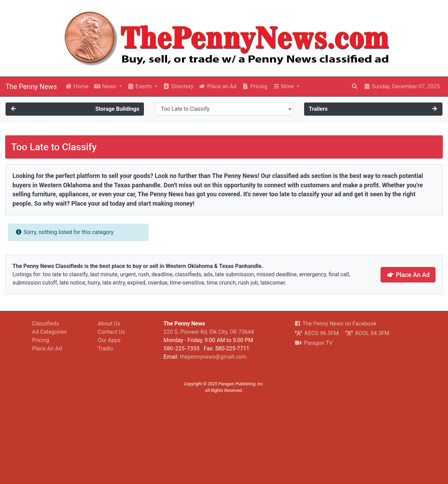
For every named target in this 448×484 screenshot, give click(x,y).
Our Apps (109, 340)
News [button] (106, 86)
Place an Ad (218, 86)
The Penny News (31, 87)
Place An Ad (408, 275)
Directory (178, 86)
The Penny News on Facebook (336, 324)
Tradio (106, 348)
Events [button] (140, 86)
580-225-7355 (182, 348)
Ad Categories (49, 332)
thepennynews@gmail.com (213, 357)
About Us (109, 324)
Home (77, 86)
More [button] (284, 86)
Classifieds (46, 324)
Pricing (254, 86)
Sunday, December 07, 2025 (402, 86)
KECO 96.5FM (317, 333)
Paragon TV (314, 343)
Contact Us (112, 332)
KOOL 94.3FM (367, 333)
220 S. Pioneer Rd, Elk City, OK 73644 (209, 332)
